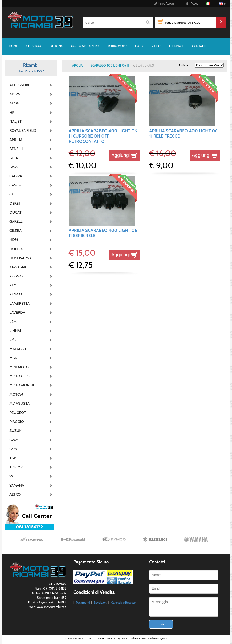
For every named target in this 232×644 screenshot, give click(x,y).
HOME (13, 46)
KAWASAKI (18, 267)
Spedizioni (100, 603)
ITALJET (16, 121)
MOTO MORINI (21, 385)
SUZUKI (16, 431)
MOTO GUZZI (20, 376)
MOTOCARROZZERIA (85, 46)
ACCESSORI (19, 85)
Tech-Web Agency (158, 638)
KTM (13, 285)
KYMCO (16, 294)
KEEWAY (16, 276)
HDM (14, 240)
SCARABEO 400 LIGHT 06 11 (109, 65)
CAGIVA (16, 176)
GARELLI (16, 221)
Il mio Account (165, 3)
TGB (13, 458)
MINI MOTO (19, 367)
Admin (144, 638)
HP (12, 112)
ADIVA (15, 94)
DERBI (15, 203)
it (209, 3)
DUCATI (16, 212)
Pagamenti (83, 603)
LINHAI (15, 331)
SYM (13, 449)
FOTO (139, 46)
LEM (13, 322)
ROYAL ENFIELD (21, 130)
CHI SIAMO (34, 46)
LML (13, 340)
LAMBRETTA (20, 303)
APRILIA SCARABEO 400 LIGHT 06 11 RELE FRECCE (183, 134)
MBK (13, 358)
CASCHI (16, 185)
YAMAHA (17, 485)
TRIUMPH (17, 467)
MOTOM (16, 394)
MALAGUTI (18, 349)
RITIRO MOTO (117, 46)
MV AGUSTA (20, 403)
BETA (14, 158)
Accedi (192, 3)
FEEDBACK (176, 46)
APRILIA (16, 140)
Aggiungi (124, 155)
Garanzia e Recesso (123, 603)
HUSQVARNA (21, 258)
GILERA (16, 231)
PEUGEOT (18, 413)
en (223, 3)
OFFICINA (56, 46)
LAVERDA (17, 312)
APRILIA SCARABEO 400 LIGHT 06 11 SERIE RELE (103, 233)
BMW (14, 167)
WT (12, 476)
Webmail (134, 638)
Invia (161, 624)
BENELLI (16, 149)
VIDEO (156, 46)
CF (12, 194)
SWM (14, 440)
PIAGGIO (17, 422)
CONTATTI (199, 46)
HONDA (16, 249)
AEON (14, 103)
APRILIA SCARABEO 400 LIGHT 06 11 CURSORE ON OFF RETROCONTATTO (103, 136)
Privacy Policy (120, 638)
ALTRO (15, 494)
